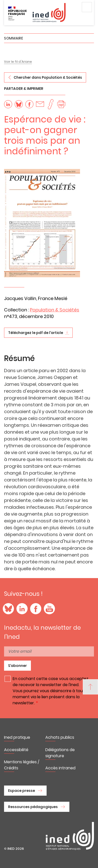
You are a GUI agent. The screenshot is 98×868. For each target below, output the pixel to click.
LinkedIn (22, 609)
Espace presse (22, 791)
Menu (87, 7)
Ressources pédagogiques (33, 807)
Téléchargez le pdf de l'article (36, 333)
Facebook (36, 609)
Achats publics (60, 737)
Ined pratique (17, 737)
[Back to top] (90, 687)
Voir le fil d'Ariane (18, 62)
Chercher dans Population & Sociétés (48, 77)
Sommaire (14, 38)
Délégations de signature (60, 753)
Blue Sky (8, 609)
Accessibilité (16, 750)
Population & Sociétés (55, 310)
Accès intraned (60, 768)
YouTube (49, 609)
